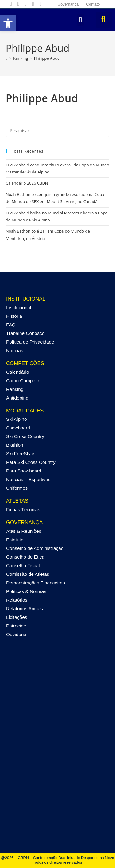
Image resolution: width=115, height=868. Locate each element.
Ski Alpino (17, 419)
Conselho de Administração (35, 548)
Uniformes (17, 488)
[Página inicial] (7, 58)
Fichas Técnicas (23, 510)
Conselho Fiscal (23, 565)
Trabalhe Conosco (25, 333)
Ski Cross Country (25, 436)
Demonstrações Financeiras (36, 583)
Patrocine (16, 626)
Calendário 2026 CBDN (27, 183)
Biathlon (15, 445)
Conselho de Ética (25, 557)
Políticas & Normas (26, 591)
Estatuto (15, 540)
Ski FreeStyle (20, 454)
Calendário (17, 372)
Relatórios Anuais (25, 609)
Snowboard (18, 428)
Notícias (15, 350)
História (14, 316)
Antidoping (17, 398)
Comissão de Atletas (28, 574)
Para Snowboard (24, 471)
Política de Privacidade (30, 342)
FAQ (11, 325)
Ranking (15, 389)
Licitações (17, 617)
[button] (81, 20)
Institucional (19, 307)
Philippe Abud (47, 58)
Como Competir (23, 381)
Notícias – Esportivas (28, 479)
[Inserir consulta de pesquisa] (58, 131)
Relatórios (17, 600)
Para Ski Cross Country (31, 462)
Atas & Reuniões (24, 531)
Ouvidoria (16, 634)
